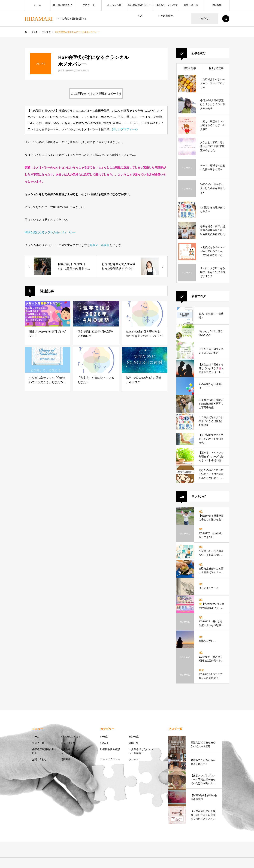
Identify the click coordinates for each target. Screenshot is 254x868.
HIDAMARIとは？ (63, 5)
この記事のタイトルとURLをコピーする (96, 94)
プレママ (134, 759)
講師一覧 (134, 743)
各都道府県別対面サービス (140, 7)
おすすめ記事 (216, 68)
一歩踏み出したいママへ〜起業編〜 (165, 7)
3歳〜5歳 (134, 737)
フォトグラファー (110, 759)
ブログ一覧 (89, 5)
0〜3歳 (104, 737)
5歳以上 (105, 743)
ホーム (38, 5)
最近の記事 (190, 68)
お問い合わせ (191, 5)
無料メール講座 (99, 245)
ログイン (205, 19)
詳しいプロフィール (125, 129)
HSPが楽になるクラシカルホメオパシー (50, 232)
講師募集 (217, 5)
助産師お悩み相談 (110, 749)
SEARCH (226, 19)
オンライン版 (114, 5)
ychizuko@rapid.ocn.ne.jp (77, 71)
